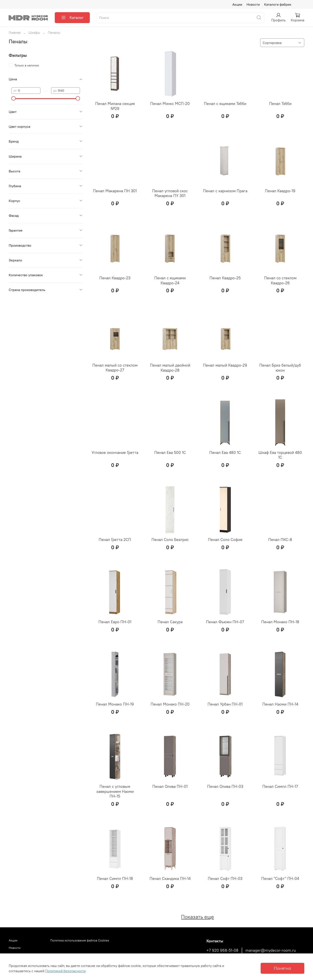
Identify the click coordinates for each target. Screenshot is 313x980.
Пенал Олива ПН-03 (225, 786)
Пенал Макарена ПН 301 (115, 191)
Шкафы (34, 32)
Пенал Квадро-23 (115, 278)
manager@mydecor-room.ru (271, 950)
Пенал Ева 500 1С (170, 452)
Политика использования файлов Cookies (80, 940)
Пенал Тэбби (280, 104)
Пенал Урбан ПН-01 (225, 704)
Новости (253, 4)
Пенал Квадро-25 (225, 278)
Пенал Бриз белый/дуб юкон (280, 368)
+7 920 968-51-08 (222, 950)
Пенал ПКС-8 (280, 540)
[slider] (13, 98)
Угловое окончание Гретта (115, 452)
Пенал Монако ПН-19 (115, 704)
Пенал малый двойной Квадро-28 (170, 368)
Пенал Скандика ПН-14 (170, 878)
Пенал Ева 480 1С (225, 452)
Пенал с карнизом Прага (225, 191)
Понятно (282, 968)
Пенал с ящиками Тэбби (225, 104)
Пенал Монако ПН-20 (170, 704)
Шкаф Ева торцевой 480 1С (280, 455)
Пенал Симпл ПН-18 (115, 878)
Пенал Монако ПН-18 (280, 622)
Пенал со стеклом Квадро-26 (280, 280)
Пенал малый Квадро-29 (225, 365)
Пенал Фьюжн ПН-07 (225, 622)
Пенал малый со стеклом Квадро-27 (115, 368)
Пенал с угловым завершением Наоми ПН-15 (115, 791)
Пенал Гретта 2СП (115, 540)
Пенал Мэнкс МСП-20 (170, 104)
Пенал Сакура (170, 622)
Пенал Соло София (225, 540)
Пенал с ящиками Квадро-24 (170, 280)
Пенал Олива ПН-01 (170, 786)
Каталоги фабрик (278, 4)
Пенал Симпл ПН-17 (280, 786)
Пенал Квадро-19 (280, 191)
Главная (15, 32)
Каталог (72, 18)
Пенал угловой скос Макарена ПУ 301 (170, 193)
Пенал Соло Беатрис (170, 540)
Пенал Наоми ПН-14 (280, 704)
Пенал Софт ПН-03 (225, 878)
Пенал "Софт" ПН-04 (280, 878)
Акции (237, 4)
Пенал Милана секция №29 (115, 106)
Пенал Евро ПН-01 (115, 622)
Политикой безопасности (65, 971)
